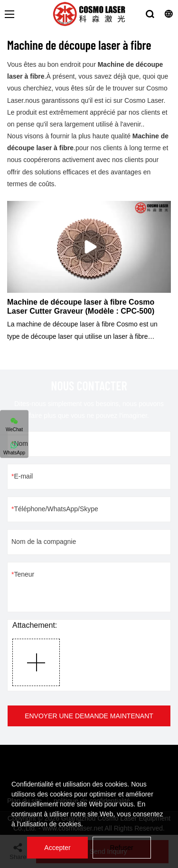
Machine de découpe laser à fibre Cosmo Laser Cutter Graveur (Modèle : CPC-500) (81, 307)
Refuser (122, 848)
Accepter (57, 848)
